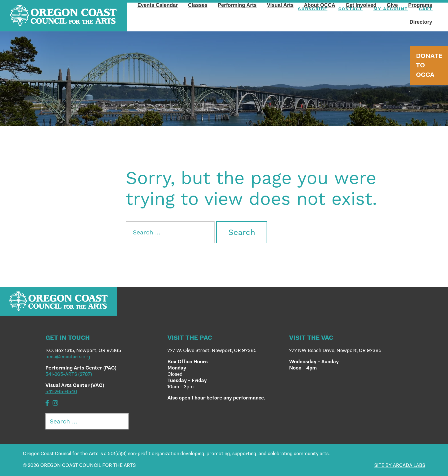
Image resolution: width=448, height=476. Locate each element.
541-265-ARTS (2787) (69, 374)
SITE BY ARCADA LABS (400, 465)
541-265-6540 (61, 392)
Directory (421, 22)
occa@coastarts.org (68, 357)
